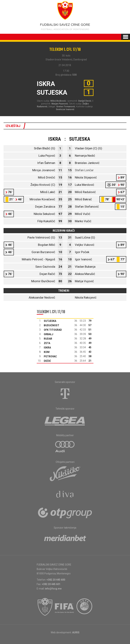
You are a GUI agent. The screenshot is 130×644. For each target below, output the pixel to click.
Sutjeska (50, 321)
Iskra (47, 348)
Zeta (47, 343)
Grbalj (49, 334)
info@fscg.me (53, 589)
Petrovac (50, 356)
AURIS (76, 632)
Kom (47, 352)
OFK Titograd (53, 330)
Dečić (47, 361)
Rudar (48, 339)
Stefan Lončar (84, 170)
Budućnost (52, 325)
